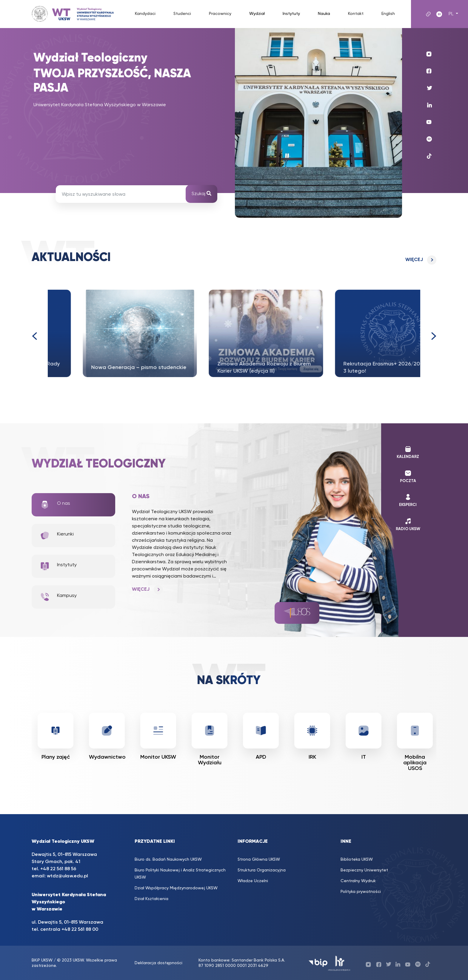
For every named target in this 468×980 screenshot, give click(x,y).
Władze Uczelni (253, 881)
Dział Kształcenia (151, 899)
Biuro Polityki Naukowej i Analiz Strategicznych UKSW (180, 874)
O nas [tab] (55, 505)
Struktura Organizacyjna (262, 870)
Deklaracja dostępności (158, 963)
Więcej (414, 260)
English (388, 14)
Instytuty (291, 14)
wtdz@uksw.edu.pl (67, 876)
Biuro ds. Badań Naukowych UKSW (168, 859)
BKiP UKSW (42, 960)
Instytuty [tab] (58, 566)
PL (452, 14)
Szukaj (201, 194)
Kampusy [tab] (58, 597)
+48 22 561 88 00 (80, 930)
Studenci (182, 14)
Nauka (324, 14)
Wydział (257, 14)
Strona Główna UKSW (259, 859)
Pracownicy (220, 14)
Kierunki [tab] (57, 535)
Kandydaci (145, 14)
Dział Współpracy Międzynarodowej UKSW (176, 888)
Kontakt (356, 14)
